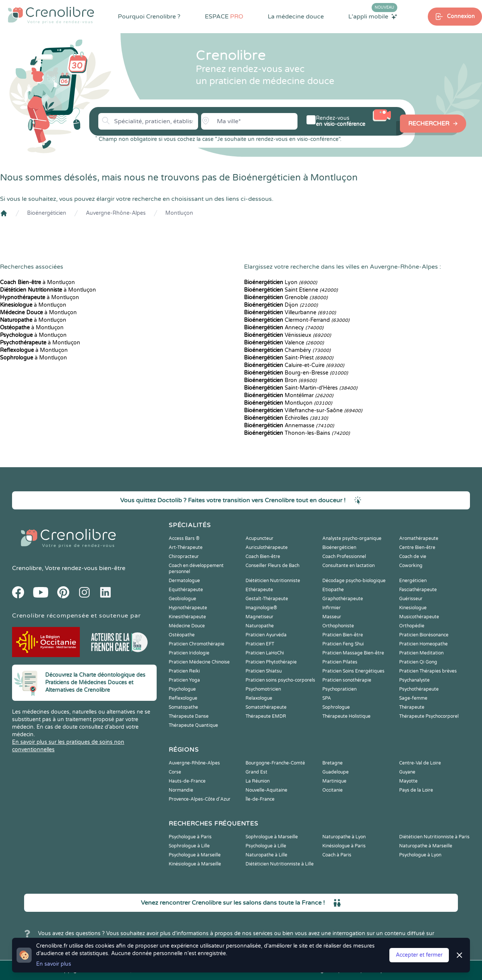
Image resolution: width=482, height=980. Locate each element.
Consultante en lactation (349, 566)
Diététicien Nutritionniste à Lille (280, 864)
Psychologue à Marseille (195, 855)
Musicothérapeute (419, 617)
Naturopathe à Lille (266, 855)
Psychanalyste (414, 680)
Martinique (334, 781)
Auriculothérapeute (267, 547)
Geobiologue (182, 599)
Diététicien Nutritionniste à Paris (434, 837)
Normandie (181, 790)
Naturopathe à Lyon (344, 837)
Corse (175, 772)
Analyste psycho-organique (352, 538)
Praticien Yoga (184, 680)
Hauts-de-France (187, 781)
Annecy (284, 328)
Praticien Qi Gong (418, 662)
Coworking (411, 566)
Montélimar (289, 395)
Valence (284, 343)
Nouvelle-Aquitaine (266, 790)
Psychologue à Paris (190, 837)
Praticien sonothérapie (347, 680)
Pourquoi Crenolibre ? (149, 17)
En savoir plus (54, 964)
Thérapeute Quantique (193, 725)
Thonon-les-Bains (297, 433)
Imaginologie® (261, 608)
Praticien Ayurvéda (266, 635)
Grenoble (286, 297)
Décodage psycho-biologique (354, 581)
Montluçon (179, 213)
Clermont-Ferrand (297, 320)
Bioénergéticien (47, 213)
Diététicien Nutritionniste (273, 581)
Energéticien (413, 581)
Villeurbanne (290, 313)
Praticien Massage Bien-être (353, 653)
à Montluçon (37, 282)
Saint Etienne (291, 290)
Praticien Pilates (340, 662)
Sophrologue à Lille (189, 846)
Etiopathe (333, 590)
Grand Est (256, 772)
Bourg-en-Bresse (296, 373)
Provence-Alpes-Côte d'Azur (200, 799)
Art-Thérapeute (186, 547)
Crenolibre (27, 568)
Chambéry (287, 350)
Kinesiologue (413, 608)
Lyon (281, 282)
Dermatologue (184, 581)
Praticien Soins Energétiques (353, 671)
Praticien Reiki (184, 671)
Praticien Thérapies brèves (428, 671)
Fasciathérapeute (418, 590)
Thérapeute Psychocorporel (429, 716)
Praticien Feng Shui (343, 644)
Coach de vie (413, 557)
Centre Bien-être (417, 547)
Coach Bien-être (263, 557)
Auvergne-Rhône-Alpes (116, 213)
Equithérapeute (186, 590)
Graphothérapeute (343, 599)
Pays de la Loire (416, 790)
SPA (327, 698)
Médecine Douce (187, 626)
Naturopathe (260, 626)
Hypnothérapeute (188, 608)
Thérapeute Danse (189, 716)
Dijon (281, 305)
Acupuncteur (259, 538)
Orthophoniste (338, 626)
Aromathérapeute (419, 538)
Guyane (407, 772)
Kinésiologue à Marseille (195, 864)
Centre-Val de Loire (420, 763)
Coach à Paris (337, 855)
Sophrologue (336, 707)
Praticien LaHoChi (265, 653)
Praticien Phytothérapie (271, 662)
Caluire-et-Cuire (294, 365)
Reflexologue (183, 698)
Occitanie (333, 790)
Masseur (332, 617)
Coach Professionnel (344, 557)
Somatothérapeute (266, 707)
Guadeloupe (336, 772)
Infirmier (332, 608)
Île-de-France (260, 799)
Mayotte (408, 781)
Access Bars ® (184, 538)
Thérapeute (412, 707)
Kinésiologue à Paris (344, 846)
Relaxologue (259, 698)
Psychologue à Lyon (420, 855)
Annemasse (289, 426)
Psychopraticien (339, 689)
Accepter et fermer (419, 955)
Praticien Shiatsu (264, 671)
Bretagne (333, 763)
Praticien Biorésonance (424, 635)
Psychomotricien (263, 689)
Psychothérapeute (419, 689)
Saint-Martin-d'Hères (301, 388)
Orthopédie (412, 626)
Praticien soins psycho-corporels (280, 680)
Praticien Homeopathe (423, 644)
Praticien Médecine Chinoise (199, 662)
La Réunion (258, 781)
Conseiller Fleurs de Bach (272, 566)
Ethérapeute (259, 590)
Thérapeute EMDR (266, 716)
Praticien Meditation (421, 653)
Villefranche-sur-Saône (303, 410)
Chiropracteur (184, 557)
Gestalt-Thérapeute (267, 599)
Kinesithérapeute (187, 617)
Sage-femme (413, 698)
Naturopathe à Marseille (426, 846)
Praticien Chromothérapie (197, 644)
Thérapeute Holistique (346, 716)
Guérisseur (411, 599)
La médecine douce (296, 17)
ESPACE (224, 17)
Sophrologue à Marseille (272, 837)
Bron (280, 380)
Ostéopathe (182, 635)
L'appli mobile (373, 16)
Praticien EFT (260, 644)
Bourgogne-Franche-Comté (275, 763)
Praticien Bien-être (343, 635)
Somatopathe (183, 707)
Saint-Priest (289, 358)
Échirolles (286, 418)
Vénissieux (288, 335)
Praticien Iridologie (189, 653)
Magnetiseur (259, 617)
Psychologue (182, 689)
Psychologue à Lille (266, 846)
